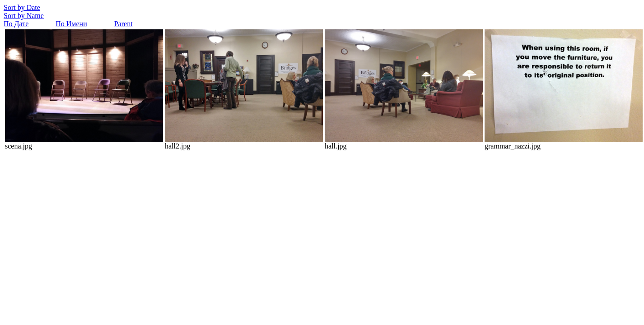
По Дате (16, 24)
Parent (124, 24)
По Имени (71, 24)
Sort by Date (22, 7)
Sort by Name (24, 16)
